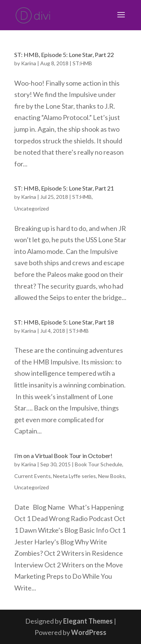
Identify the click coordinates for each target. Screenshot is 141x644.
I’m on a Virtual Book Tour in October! (63, 456)
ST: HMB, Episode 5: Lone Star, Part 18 (64, 322)
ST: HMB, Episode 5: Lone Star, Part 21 (64, 188)
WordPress (89, 632)
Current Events (33, 476)
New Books (111, 476)
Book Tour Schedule (99, 464)
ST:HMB (82, 63)
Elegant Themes (88, 621)
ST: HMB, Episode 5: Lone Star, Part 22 (64, 55)
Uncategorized (32, 208)
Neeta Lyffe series (74, 476)
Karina (29, 63)
